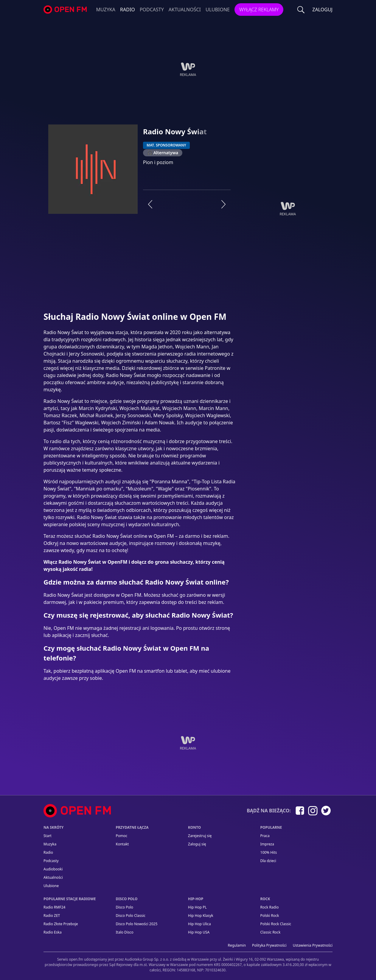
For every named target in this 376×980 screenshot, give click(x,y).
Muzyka (106, 10)
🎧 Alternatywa (163, 153)
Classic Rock (271, 932)
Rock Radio (270, 907)
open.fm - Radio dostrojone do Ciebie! (66, 10)
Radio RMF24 (54, 907)
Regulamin (237, 945)
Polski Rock (270, 916)
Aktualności (185, 10)
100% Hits (269, 852)
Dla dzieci (268, 861)
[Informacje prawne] (188, 962)
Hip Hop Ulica (199, 924)
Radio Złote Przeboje (61, 924)
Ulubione (218, 10)
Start (48, 836)
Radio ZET (52, 916)
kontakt (122, 844)
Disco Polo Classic (131, 916)
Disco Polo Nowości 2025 (137, 924)
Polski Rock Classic (276, 924)
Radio (128, 10)
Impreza (267, 844)
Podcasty (152, 10)
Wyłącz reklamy (259, 10)
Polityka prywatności (269, 945)
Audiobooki (53, 869)
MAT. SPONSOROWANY (166, 145)
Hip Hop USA (199, 932)
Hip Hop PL (197, 907)
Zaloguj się (197, 844)
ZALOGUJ (322, 10)
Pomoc (122, 836)
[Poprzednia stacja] (150, 204)
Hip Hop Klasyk (201, 916)
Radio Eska (53, 932)
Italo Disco (125, 932)
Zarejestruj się (200, 836)
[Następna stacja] (223, 204)
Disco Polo (125, 907)
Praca (265, 836)
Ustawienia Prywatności (313, 945)
